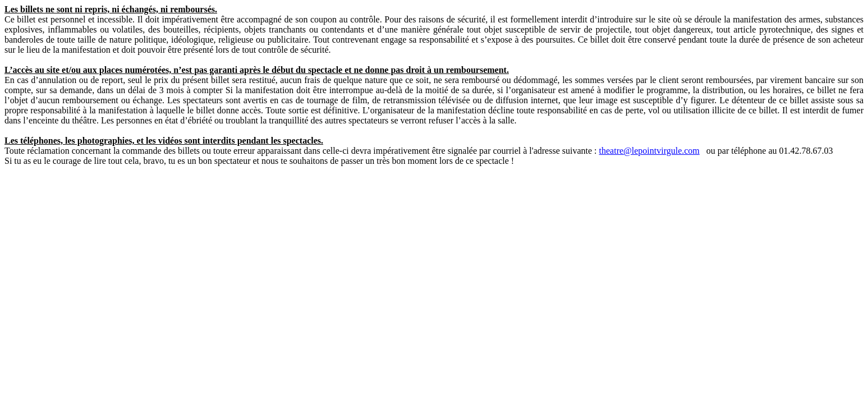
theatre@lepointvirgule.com (649, 151)
